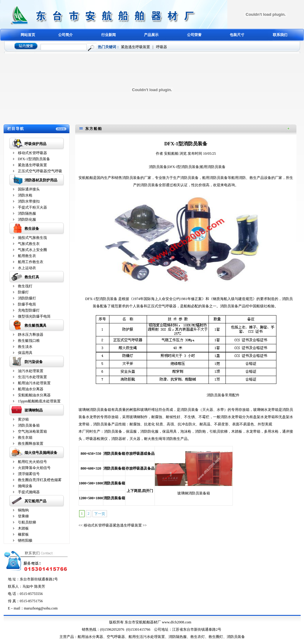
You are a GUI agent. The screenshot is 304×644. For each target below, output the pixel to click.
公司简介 (65, 35)
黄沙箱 (23, 419)
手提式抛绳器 (29, 492)
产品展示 (151, 35)
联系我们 (280, 35)
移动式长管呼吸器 (32, 153)
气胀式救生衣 (29, 244)
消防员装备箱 (29, 425)
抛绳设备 (25, 486)
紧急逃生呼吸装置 (135, 47)
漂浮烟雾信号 (29, 474)
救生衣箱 (25, 438)
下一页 (100, 514)
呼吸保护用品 (35, 144)
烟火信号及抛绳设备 (41, 453)
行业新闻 (109, 35)
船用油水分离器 (31, 389)
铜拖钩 (23, 510)
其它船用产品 (35, 501)
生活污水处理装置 (32, 377)
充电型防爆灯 (29, 310)
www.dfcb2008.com (177, 622)
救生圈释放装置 (31, 444)
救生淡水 (25, 347)
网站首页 (28, 35)
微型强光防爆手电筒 (34, 316)
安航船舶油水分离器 (34, 395)
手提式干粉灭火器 (32, 207)
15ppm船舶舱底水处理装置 (39, 401)
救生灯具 (32, 277)
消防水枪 (25, 195)
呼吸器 (162, 47)
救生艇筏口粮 (29, 341)
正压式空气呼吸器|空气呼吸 (40, 171)
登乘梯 (23, 516)
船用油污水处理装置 (34, 383)
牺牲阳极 (25, 540)
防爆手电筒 (27, 304)
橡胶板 (23, 534)
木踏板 (23, 528)
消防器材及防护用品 (41, 180)
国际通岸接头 (29, 189)
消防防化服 (27, 220)
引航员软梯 (27, 522)
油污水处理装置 (31, 371)
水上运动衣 (27, 268)
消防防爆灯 (27, 298)
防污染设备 (34, 362)
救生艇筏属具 (35, 325)
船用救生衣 (27, 256)
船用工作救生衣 (31, 262)
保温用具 (25, 353)
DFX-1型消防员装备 (34, 159)
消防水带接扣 (29, 201)
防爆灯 (23, 292)
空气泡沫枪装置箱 (32, 431)
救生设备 (32, 229)
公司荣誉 (194, 35)
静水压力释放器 (31, 335)
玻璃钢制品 (34, 410)
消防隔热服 (27, 213)
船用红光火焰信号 (32, 462)
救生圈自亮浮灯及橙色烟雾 (40, 480)
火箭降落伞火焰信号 (34, 468)
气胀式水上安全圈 (32, 250)
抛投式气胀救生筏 (32, 238)
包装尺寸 (237, 35)
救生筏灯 (25, 286)
